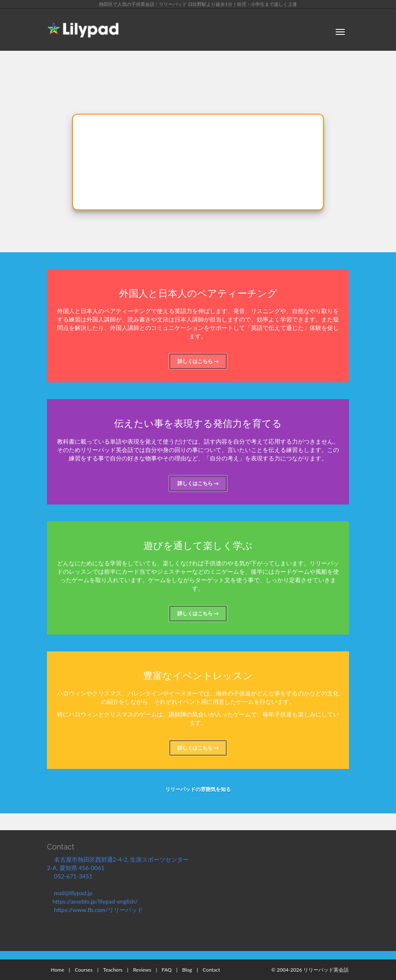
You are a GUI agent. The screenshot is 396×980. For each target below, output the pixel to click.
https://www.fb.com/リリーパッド (99, 910)
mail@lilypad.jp (77, 893)
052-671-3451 (76, 876)
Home (57, 970)
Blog (187, 970)
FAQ (167, 970)
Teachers (113, 970)
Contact (211, 970)
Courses (83, 970)
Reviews (142, 970)
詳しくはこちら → (198, 361)
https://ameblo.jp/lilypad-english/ (99, 901)
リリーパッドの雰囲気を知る (198, 789)
